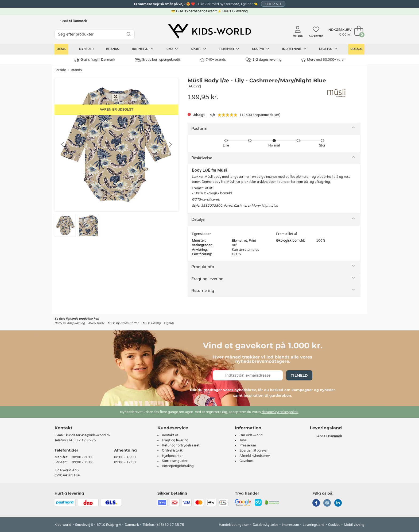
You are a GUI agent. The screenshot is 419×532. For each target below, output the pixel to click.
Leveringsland (314, 525)
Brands (112, 49)
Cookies (334, 525)
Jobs (243, 440)
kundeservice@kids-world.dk (88, 435)
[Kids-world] (210, 31)
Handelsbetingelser (234, 525)
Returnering (203, 291)
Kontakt (63, 428)
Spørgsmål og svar (254, 450)
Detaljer (199, 219)
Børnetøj (143, 49)
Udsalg (356, 49)
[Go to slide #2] (88, 225)
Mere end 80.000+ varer (323, 60)
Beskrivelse (202, 158)
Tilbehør (229, 49)
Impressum (290, 525)
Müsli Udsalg (152, 323)
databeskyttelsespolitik (280, 412)
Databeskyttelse (265, 525)
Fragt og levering (207, 279)
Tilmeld (299, 375)
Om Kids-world (251, 435)
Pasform (199, 129)
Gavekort (247, 461)
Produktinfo (203, 267)
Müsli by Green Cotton (123, 323)
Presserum (248, 445)
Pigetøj (169, 323)
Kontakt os (170, 435)
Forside (60, 70)
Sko (172, 49)
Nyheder (86, 49)
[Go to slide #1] (65, 225)
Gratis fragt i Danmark (95, 60)
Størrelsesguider (175, 461)
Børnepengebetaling (178, 466)
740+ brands (213, 60)
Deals (61, 49)
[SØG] (129, 34)
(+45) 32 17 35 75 (82, 440)
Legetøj (328, 49)
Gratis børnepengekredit (158, 60)
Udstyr (261, 49)
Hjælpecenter (172, 456)
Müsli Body (96, 323)
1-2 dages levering (264, 60)
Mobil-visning (354, 525)
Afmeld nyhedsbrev (255, 456)
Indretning (294, 49)
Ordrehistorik (172, 450)
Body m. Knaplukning (70, 323)
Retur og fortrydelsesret (181, 445)
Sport (199, 49)
